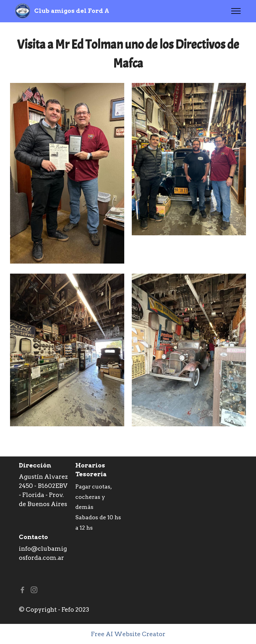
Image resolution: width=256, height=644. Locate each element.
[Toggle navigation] (236, 11)
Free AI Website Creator (128, 634)
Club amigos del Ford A (72, 11)
